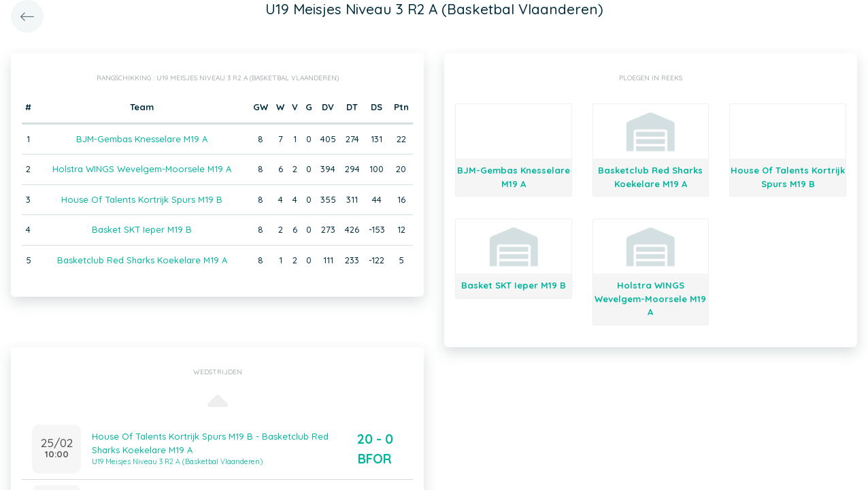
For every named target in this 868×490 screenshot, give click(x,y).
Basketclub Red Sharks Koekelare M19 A (142, 260)
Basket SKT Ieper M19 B (142, 229)
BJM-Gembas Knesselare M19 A (142, 139)
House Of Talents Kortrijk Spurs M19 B (142, 199)
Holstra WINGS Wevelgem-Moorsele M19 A (142, 169)
